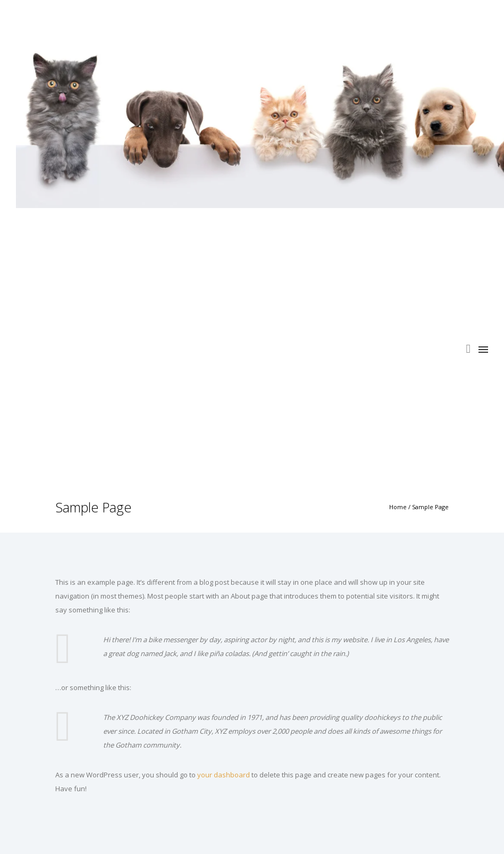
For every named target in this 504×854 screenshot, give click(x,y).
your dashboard (224, 775)
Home (398, 507)
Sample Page (430, 507)
